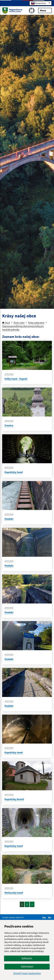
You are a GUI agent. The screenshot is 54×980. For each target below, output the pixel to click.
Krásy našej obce (36, 323)
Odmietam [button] (27, 966)
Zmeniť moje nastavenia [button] (27, 973)
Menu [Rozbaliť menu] (45, 10)
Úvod (6, 323)
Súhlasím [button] (27, 958)
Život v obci (19, 323)
